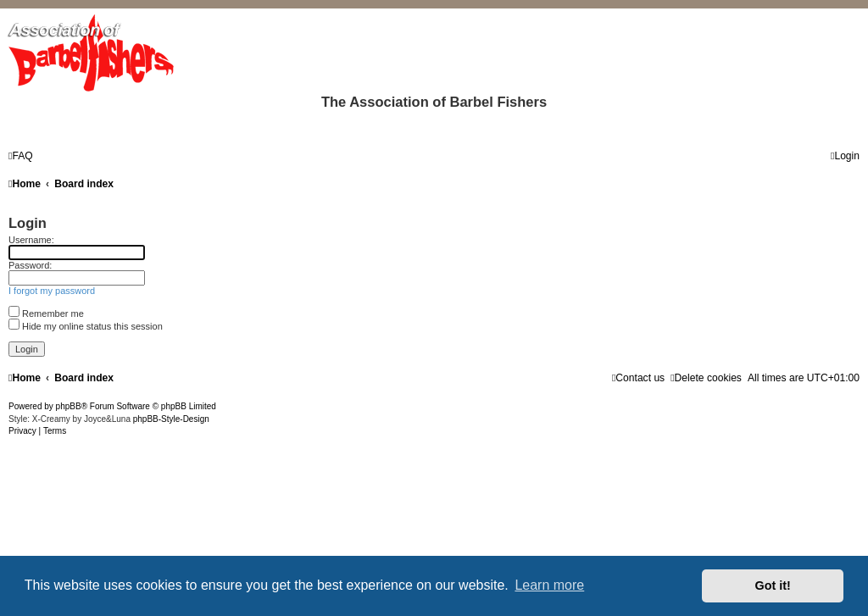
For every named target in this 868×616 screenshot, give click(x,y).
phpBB (69, 406)
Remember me (46, 314)
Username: (31, 240)
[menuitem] (21, 156)
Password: (30, 265)
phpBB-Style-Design (171, 419)
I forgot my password (52, 291)
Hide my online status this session (86, 326)
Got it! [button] (773, 585)
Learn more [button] (549, 585)
